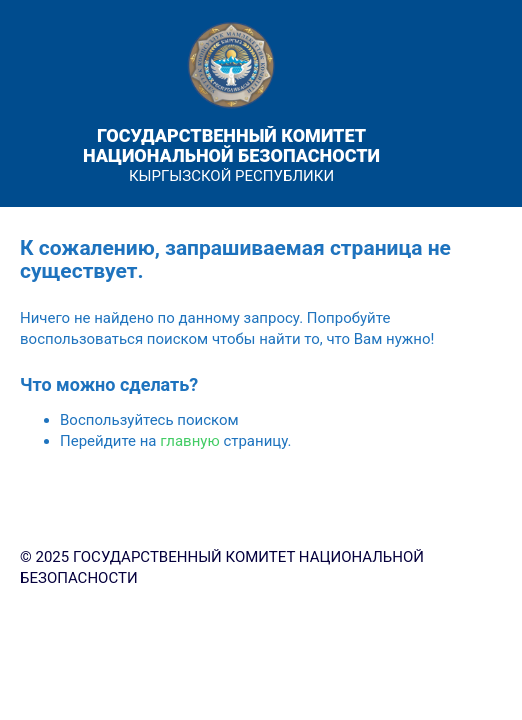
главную (189, 441)
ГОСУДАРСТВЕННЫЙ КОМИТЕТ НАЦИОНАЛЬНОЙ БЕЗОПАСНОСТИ (231, 145)
